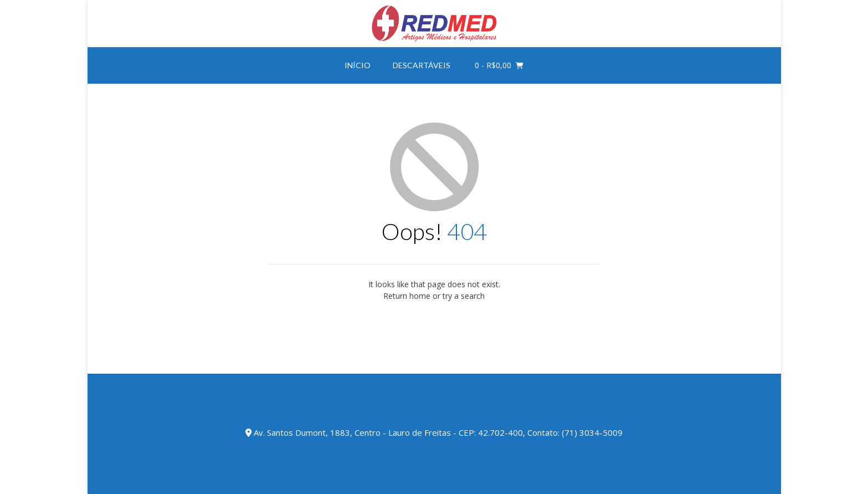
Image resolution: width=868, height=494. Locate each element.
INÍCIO (358, 65)
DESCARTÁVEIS (422, 65)
